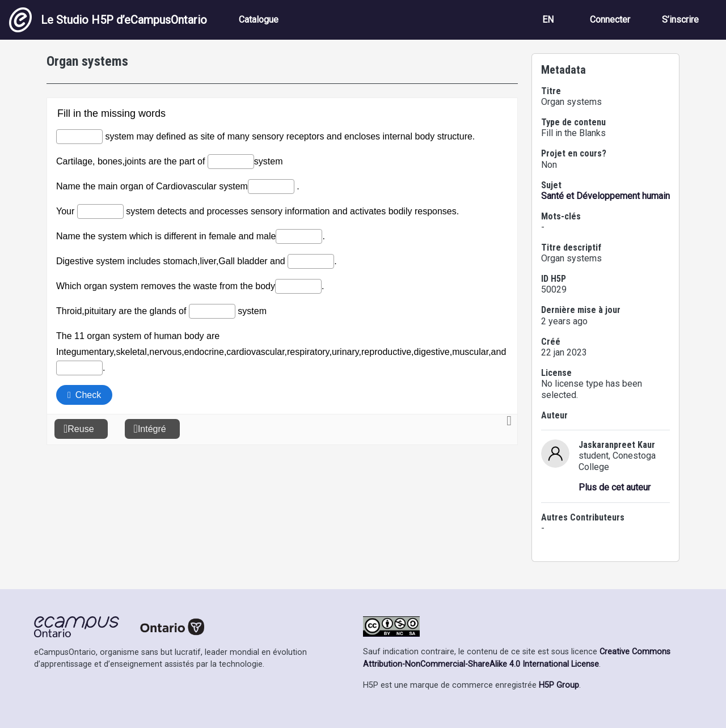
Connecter (610, 20)
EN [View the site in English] (548, 20)
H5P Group (559, 685)
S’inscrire (680, 20)
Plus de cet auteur (615, 487)
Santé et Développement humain (605, 196)
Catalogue (259, 20)
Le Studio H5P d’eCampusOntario (108, 20)
